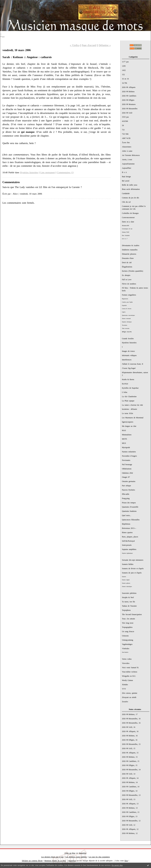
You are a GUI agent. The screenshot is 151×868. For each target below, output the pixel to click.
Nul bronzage (127, 464)
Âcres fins (126, 143)
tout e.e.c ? (125, 239)
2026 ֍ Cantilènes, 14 (131, 787)
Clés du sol (126, 202)
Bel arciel (126, 181)
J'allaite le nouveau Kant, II (133, 364)
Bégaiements (125, 299)
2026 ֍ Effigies (128, 100)
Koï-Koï (125, 384)
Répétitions (126, 524)
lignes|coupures (128, 422)
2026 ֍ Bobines (128, 92)
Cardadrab (126, 193)
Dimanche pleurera (129, 254)
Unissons (125, 636)
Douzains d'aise (128, 258)
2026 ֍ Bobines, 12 (130, 833)
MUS (124, 443)
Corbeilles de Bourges (130, 213)
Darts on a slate (128, 222)
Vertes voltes (127, 659)
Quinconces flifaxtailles (131, 520)
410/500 (125, 121)
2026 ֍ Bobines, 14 (130, 782)
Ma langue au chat (129, 426)
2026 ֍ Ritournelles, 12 (131, 821)
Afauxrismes (127, 147)
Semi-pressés (127, 545)
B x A (124, 172)
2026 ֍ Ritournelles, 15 (131, 744)
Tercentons (125, 325)
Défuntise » (105, 45)
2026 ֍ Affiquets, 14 (130, 778)
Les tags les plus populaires (99, 857)
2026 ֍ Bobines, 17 (130, 714)
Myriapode (126, 447)
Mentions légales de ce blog (55, 861)
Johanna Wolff (126, 232)
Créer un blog (70, 853)
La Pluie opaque (128, 401)
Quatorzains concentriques (128, 315)
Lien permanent (48, 172)
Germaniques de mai (127, 229)
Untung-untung (128, 640)
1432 (124, 70)
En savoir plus (117, 865)
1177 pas (125, 62)
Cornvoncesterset (128, 217)
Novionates (126, 460)
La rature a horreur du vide (132, 405)
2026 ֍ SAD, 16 (129, 727)
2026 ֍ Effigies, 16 (130, 740)
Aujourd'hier (127, 168)
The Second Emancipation (132, 614)
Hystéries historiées (129, 343)
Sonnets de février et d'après (133, 569)
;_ (2, 34)
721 (123, 130)
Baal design (126, 177)
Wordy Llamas (127, 680)
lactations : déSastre (129, 409)
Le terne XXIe (128, 413)
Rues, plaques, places (130, 537)
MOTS (124, 439)
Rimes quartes (127, 532)
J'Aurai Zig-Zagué (129, 368)
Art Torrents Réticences (131, 155)
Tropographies (127, 627)
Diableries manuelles (130, 250)
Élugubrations (127, 267)
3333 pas (125, 117)
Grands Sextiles (128, 339)
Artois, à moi (127, 160)
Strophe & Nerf (128, 597)
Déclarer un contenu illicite (32, 861)
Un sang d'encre (128, 631)
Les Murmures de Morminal (133, 418)
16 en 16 (125, 79)
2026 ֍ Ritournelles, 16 (131, 719)
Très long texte (128, 623)
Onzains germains (129, 481)
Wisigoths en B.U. (129, 676)
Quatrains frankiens (129, 511)
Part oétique (126, 486)
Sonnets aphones (126, 583)
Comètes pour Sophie (127, 302)
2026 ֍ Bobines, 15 (130, 757)
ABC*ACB (126, 138)
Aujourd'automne (128, 164)
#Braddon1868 (125, 226)
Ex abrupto (126, 275)
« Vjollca (75, 45)
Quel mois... (127, 515)
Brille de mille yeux (130, 185)
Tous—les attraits (128, 619)
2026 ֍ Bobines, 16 (130, 736)
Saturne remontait (126, 319)
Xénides (125, 685)
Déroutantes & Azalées (131, 245)
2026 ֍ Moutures (129, 104)
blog (126, 861)
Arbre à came (127, 151)
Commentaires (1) (65, 172)
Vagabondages (127, 644)
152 (123, 75)
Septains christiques (127, 322)
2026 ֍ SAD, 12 (129, 825)
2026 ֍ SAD (127, 113)
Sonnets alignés (126, 580)
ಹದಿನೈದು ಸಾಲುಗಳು (127, 332)
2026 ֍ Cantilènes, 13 (131, 812)
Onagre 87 (126, 477)
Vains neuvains (126, 328)
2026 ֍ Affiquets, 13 (130, 804)
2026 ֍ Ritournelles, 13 (131, 795)
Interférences (127, 360)
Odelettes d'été (127, 473)
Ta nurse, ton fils (128, 602)
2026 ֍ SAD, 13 (129, 799)
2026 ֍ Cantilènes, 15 (131, 761)
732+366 (125, 134)
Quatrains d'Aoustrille (130, 507)
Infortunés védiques (129, 355)
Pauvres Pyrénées (128, 490)
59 (123, 125)
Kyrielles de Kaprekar (130, 388)
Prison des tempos (129, 503)
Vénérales (126, 649)
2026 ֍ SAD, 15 (129, 748)
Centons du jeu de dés (130, 198)
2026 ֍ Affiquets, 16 (130, 731)
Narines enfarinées (129, 452)
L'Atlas (125, 392)
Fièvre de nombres (129, 284)
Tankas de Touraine (129, 606)
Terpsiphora (126, 610)
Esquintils (124, 305)
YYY (124, 689)
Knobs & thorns (128, 379)
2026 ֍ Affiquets (129, 87)
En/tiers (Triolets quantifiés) (133, 271)
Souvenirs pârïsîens (129, 593)
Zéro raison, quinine (130, 693)
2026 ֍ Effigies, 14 (130, 791)
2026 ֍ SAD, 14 (129, 774)
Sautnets (124, 577)
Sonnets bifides (128, 564)
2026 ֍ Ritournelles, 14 (131, 770)
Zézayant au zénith (129, 697)
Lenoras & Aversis (127, 309)
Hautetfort (83, 853)
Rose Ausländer (126, 236)
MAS (124, 430)
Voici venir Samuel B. (130, 668)
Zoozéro (125, 702)
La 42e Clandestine (129, 397)
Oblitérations (127, 469)
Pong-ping (126, 498)
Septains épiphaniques (127, 553)
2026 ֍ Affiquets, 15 (130, 753)
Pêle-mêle (126, 494)
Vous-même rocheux (130, 672)
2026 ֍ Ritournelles (130, 109)
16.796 (124, 83)
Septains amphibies (129, 549)
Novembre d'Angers (129, 456)
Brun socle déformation (131, 189)
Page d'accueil (89, 45)
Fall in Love (127, 280)
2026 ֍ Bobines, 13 (130, 808)
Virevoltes (126, 663)
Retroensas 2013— (129, 528)
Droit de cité (127, 263)
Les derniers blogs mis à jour (52, 857)
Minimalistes (127, 435)
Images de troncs (128, 351)
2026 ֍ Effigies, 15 (130, 765)
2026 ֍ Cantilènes (129, 96)
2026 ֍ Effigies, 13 (130, 816)
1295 (124, 66)
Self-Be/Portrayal (128, 541)
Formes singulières (129, 295)
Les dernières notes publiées (76, 857)
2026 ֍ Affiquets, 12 (130, 829)
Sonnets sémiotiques (127, 587)
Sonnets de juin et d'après (132, 573)
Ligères (124, 312)
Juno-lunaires (125, 652)
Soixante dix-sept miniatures (133, 560)
